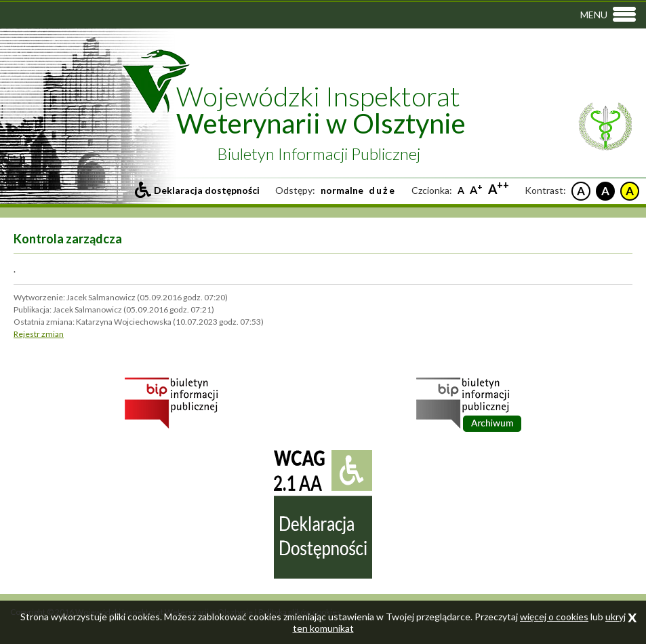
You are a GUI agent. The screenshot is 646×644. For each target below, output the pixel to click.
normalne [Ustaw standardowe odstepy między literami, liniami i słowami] (342, 190)
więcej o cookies (554, 617)
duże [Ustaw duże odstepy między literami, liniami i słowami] (382, 190)
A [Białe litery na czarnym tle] (605, 191)
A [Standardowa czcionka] (461, 190)
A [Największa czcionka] (499, 189)
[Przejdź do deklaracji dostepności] (197, 190)
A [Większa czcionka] (476, 189)
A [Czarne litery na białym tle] (581, 191)
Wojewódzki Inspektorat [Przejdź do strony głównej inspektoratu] (321, 110)
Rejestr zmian (39, 334)
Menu (594, 15)
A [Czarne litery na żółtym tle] (630, 191)
